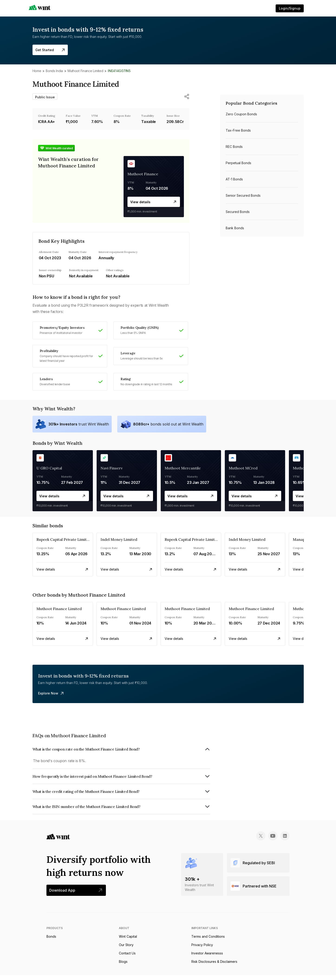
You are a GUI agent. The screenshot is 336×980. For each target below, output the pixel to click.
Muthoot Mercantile (183, 473)
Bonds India (54, 71)
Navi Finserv (112, 473)
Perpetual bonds (238, 163)
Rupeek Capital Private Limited (64, 544)
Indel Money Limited (119, 544)
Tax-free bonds (238, 130)
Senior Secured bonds (243, 195)
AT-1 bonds (234, 179)
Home (37, 71)
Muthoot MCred (243, 473)
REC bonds (234, 147)
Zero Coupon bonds (241, 114)
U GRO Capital (49, 473)
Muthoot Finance (143, 174)
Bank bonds (235, 228)
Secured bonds (238, 212)
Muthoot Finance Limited (85, 71)
